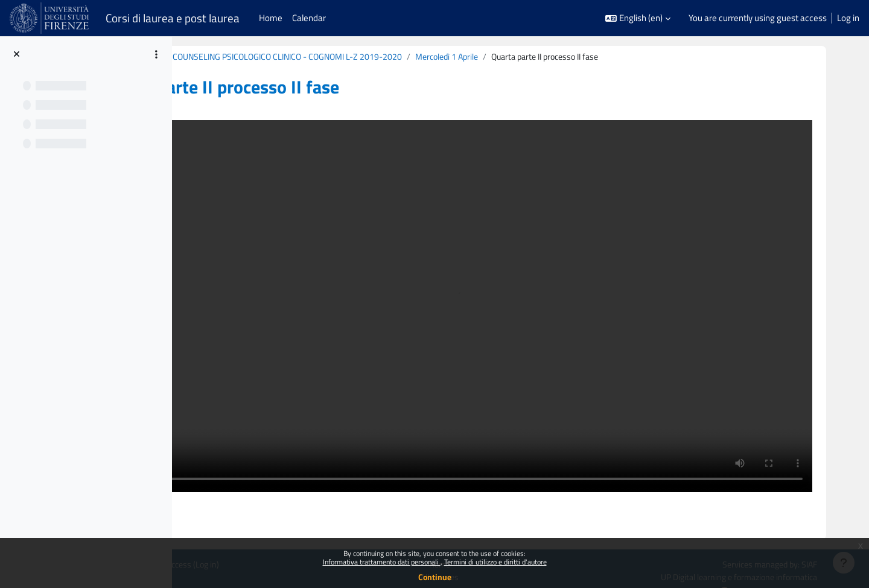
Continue (435, 577)
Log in (848, 18)
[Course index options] (156, 54)
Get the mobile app (198, 535)
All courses (511, 521)
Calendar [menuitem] (309, 18)
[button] (638, 18)
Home (511, 508)
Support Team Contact (811, 536)
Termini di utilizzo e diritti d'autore (495, 562)
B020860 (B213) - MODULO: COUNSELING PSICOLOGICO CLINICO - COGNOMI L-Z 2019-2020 (371, 57)
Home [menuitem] (271, 18)
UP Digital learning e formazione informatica (776, 521)
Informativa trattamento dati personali (382, 562)
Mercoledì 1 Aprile (595, 57)
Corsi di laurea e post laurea (173, 18)
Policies (176, 521)
